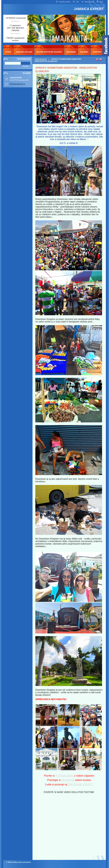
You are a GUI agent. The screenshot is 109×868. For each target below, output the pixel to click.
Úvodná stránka (65, 2)
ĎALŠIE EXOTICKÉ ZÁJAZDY (49, 52)
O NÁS (8, 52)
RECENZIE (68, 780)
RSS (101, 2)
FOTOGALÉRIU (64, 776)
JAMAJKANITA (41, 59)
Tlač (77, 2)
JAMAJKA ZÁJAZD (24, 52)
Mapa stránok (89, 2)
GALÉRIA (84, 52)
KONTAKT (97, 52)
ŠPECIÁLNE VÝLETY (80, 784)
